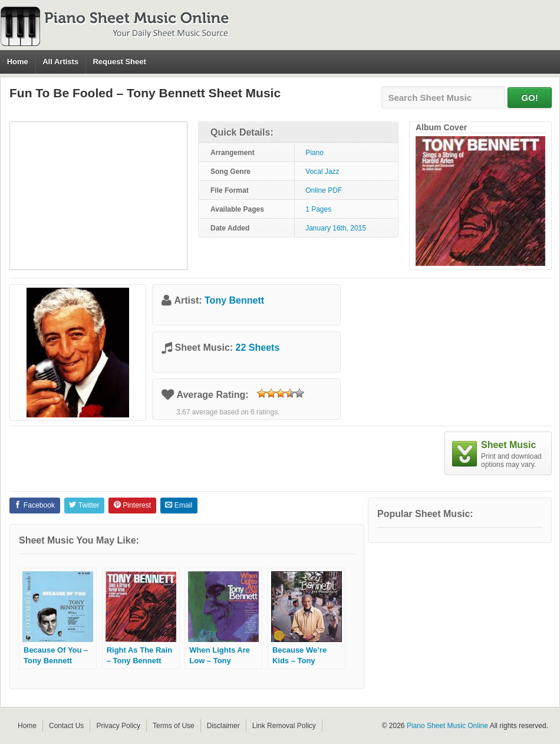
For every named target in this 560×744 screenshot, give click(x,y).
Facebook (34, 505)
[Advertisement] (98, 196)
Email (179, 505)
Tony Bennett (234, 300)
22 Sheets (258, 348)
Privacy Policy (118, 726)
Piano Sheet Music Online (447, 726)
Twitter (84, 505)
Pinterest (132, 505)
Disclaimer (223, 726)
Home (18, 62)
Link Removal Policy (284, 726)
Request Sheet (119, 62)
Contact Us (66, 726)
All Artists (60, 62)
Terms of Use (174, 726)
